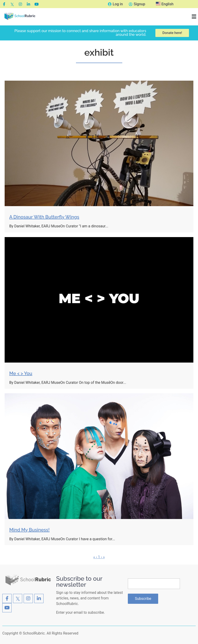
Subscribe (143, 599)
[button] (194, 17)
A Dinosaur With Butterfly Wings (44, 217)
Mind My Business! (29, 530)
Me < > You (21, 373)
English (165, 4)
